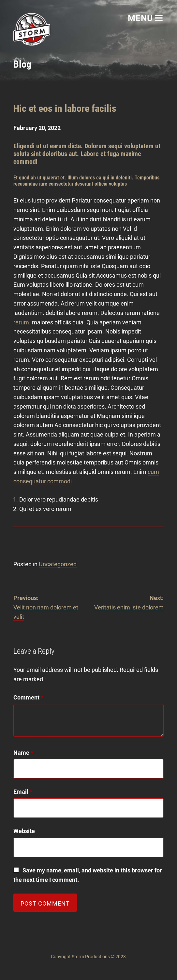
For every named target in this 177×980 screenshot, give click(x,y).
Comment (28, 697)
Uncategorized (58, 564)
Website (24, 831)
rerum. (22, 322)
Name (23, 753)
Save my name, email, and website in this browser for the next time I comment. (88, 875)
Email (23, 792)
